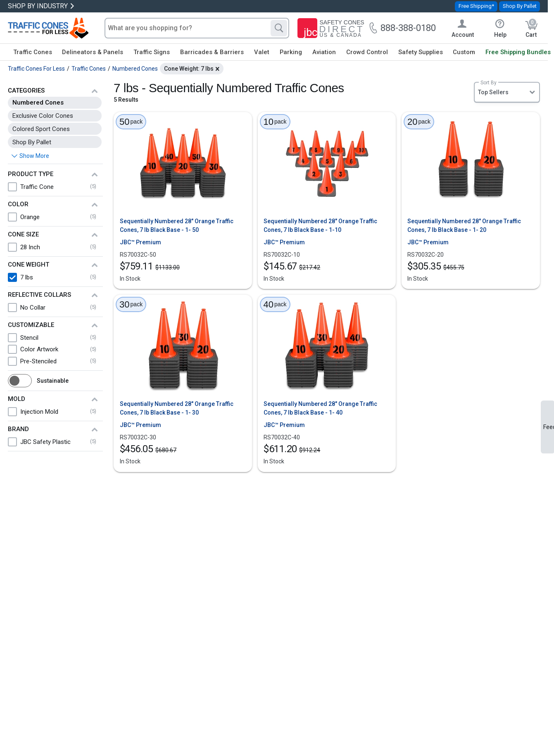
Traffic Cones (33, 52)
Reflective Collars (39, 295)
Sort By (489, 83)
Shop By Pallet (520, 6)
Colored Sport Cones (41, 129)
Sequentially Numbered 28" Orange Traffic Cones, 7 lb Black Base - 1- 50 (177, 225)
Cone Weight (29, 265)
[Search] (279, 28)
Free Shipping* (476, 6)
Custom (464, 52)
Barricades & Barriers (212, 52)
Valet (262, 52)
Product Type (31, 174)
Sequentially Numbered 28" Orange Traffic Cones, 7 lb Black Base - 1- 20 (464, 225)
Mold (17, 399)
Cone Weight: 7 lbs (189, 69)
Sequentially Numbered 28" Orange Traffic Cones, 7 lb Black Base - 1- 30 (177, 408)
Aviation (324, 52)
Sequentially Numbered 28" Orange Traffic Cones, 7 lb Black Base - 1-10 (320, 225)
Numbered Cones (38, 103)
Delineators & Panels (93, 52)
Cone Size (23, 234)
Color (18, 204)
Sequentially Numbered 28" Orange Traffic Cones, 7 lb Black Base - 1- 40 (320, 408)
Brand (18, 429)
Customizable (31, 325)
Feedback (549, 427)
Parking (291, 52)
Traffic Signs (152, 52)
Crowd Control (367, 52)
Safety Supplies (421, 52)
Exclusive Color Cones (43, 116)
